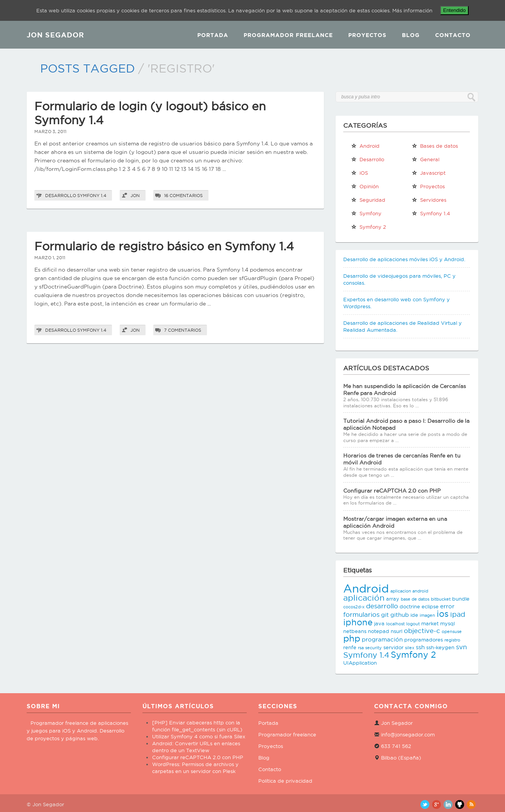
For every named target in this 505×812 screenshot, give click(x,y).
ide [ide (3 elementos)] (414, 615)
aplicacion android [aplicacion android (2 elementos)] (409, 591)
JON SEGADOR (55, 35)
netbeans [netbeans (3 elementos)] (355, 631)
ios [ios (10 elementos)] (443, 614)
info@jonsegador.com (408, 734)
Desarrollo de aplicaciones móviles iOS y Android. (404, 259)
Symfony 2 (369, 227)
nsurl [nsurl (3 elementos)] (397, 631)
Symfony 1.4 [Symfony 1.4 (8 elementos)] (366, 655)
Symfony (366, 213)
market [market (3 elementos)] (430, 623)
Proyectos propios (428, 188)
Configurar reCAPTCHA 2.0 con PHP (392, 491)
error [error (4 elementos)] (447, 606)
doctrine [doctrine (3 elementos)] (410, 606)
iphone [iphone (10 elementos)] (358, 622)
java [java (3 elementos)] (379, 623)
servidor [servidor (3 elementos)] (393, 647)
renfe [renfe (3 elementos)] (350, 647)
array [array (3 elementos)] (393, 599)
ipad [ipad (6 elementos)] (458, 614)
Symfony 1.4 (92, 196)
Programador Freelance (288, 35)
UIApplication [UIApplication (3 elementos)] (360, 663)
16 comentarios (183, 196)
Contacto (453, 35)
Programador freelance (287, 734)
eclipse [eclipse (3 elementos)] (430, 606)
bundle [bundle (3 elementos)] (461, 599)
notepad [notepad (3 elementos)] (379, 631)
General (425, 159)
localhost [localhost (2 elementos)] (395, 624)
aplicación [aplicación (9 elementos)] (364, 598)
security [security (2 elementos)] (374, 648)
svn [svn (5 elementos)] (461, 647)
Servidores (429, 200)
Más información (412, 10)
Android (365, 146)
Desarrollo (61, 196)
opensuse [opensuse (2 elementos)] (452, 631)
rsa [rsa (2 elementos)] (361, 648)
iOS (359, 173)
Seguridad (368, 200)
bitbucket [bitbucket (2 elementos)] (441, 599)
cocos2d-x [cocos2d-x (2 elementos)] (354, 607)
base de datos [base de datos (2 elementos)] (415, 599)
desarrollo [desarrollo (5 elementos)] (382, 606)
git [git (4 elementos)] (385, 615)
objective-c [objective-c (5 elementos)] (422, 631)
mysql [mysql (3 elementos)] (447, 623)
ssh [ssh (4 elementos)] (420, 647)
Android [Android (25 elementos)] (366, 588)
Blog (411, 35)
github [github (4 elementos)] (400, 615)
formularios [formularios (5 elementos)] (361, 614)
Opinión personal (365, 188)
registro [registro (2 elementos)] (452, 640)
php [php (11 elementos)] (352, 638)
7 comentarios (183, 330)
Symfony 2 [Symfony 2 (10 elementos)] (413, 655)
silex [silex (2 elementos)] (410, 648)
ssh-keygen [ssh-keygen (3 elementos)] (440, 647)
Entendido (455, 10)
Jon (135, 196)
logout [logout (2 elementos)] (413, 624)
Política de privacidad (285, 781)
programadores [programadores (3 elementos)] (424, 640)
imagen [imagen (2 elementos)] (427, 615)
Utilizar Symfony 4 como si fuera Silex (199, 736)
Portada (213, 35)
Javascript (429, 173)
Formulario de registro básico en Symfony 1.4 (164, 246)
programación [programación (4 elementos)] (382, 639)
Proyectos (367, 35)
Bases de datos (435, 146)
